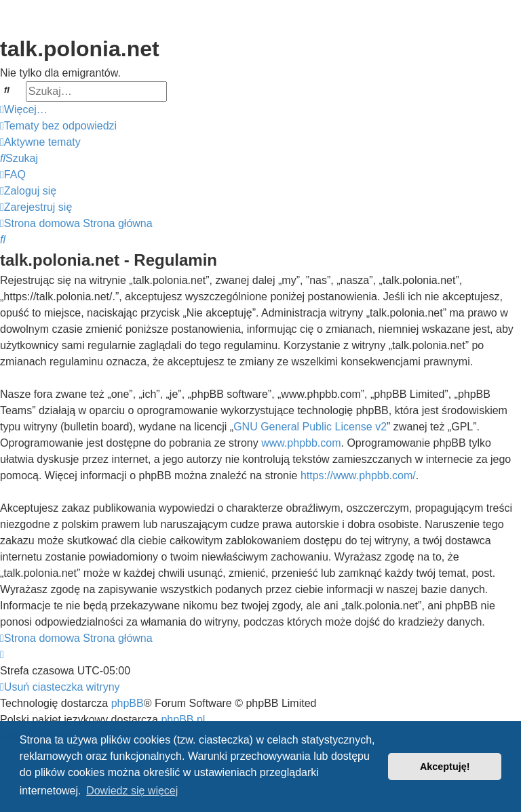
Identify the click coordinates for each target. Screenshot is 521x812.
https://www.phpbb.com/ (358, 475)
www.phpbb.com (301, 443)
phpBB (128, 703)
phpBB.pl (183, 719)
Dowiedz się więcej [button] (132, 791)
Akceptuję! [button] (445, 767)
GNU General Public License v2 (310, 427)
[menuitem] (58, 126)
